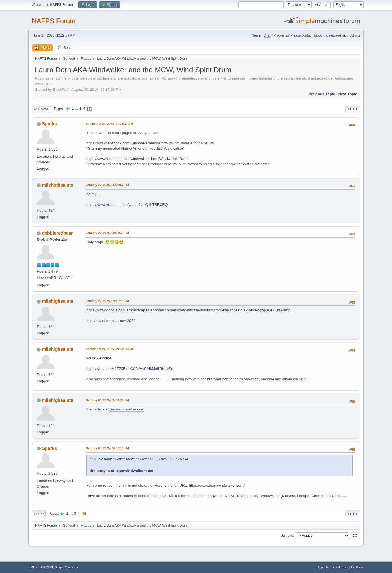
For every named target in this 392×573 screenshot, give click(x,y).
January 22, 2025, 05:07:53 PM (107, 185)
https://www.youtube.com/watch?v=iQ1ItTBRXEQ (127, 205)
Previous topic (322, 94)
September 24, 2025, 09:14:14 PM (109, 349)
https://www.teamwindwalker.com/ (217, 485)
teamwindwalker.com (127, 409)
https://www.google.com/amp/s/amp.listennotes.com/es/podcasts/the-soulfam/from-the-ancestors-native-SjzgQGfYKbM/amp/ (189, 310)
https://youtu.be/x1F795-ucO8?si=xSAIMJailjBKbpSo (130, 369)
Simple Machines (66, 567)
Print (353, 109)
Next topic (348, 94)
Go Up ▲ (357, 567)
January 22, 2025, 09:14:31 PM (107, 233)
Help (320, 567)
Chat (267, 35)
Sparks (49, 124)
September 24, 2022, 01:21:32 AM (109, 124)
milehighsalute (58, 185)
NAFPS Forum (54, 21)
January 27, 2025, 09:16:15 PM (107, 301)
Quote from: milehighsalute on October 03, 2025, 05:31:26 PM (141, 459)
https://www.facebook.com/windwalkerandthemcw (127, 143)
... (77, 108)
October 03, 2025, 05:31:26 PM (107, 400)
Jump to (287, 536)
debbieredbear (57, 233)
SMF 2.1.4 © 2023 (41, 567)
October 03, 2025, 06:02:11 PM (107, 448)
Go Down (42, 109)
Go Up (39, 514)
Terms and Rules (337, 567)
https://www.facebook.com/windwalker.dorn (122, 159)
